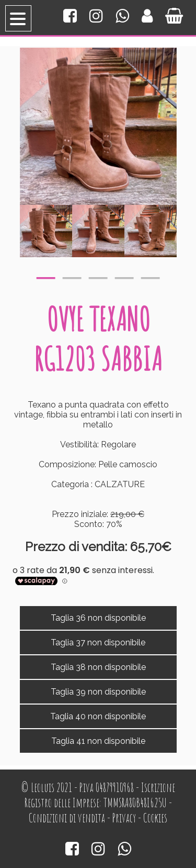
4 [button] (124, 276)
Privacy (124, 818)
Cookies (155, 818)
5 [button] (151, 276)
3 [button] (98, 276)
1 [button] (46, 276)
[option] (46, 231)
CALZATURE (120, 484)
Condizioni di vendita (67, 818)
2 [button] (72, 276)
